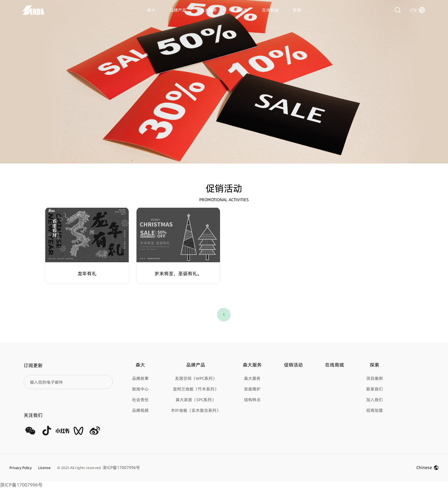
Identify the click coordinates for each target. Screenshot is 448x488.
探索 (297, 10)
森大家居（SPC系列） (196, 400)
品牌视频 (140, 410)
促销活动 (240, 10)
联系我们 (375, 389)
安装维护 (252, 389)
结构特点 (252, 400)
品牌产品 (178, 10)
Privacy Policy (21, 468)
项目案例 (375, 378)
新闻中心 (140, 389)
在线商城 (270, 10)
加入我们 (375, 400)
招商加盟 (375, 410)
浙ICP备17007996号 (21, 485)
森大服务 (209, 10)
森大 (151, 10)
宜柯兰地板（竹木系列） (196, 389)
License (44, 468)
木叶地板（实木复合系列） (196, 410)
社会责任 (140, 400)
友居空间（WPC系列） (196, 378)
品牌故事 (140, 378)
